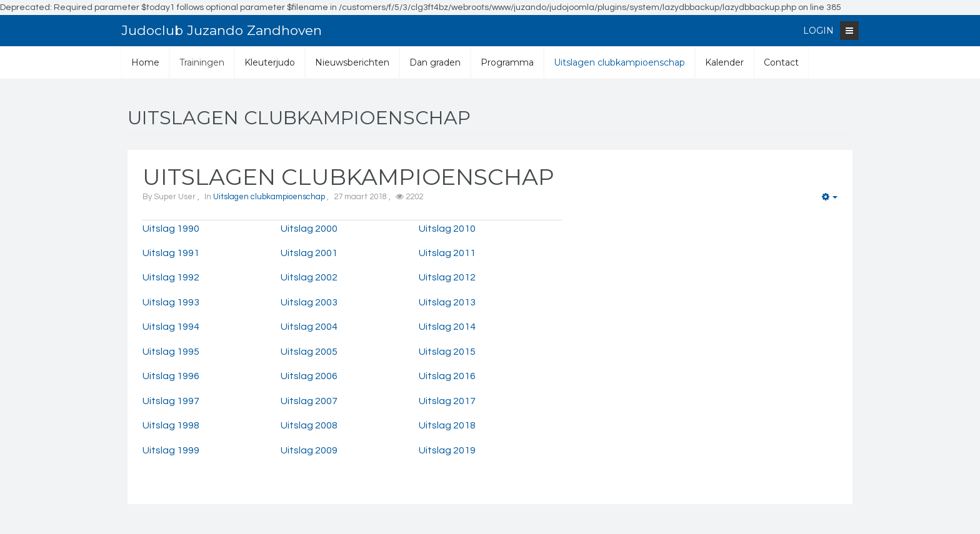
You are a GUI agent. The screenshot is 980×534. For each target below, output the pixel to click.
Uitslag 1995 (171, 352)
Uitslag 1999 (171, 450)
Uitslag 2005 (309, 352)
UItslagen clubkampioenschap (348, 177)
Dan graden (435, 62)
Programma (507, 62)
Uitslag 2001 (309, 253)
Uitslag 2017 (447, 401)
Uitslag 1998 (171, 425)
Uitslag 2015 (447, 352)
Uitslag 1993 (171, 302)
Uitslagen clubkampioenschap (619, 62)
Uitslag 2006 (309, 376)
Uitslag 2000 (309, 229)
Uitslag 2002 (309, 277)
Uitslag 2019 (447, 450)
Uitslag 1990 (171, 229)
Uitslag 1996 (171, 376)
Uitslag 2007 (309, 401)
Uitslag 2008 (309, 425)
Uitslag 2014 (447, 327)
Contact (781, 62)
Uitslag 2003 (309, 302)
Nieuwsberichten (352, 62)
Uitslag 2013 (447, 302)
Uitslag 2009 (309, 450)
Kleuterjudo (270, 62)
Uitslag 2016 (447, 376)
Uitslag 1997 (171, 401)
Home (145, 62)
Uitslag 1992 (171, 277)
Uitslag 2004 (309, 327)
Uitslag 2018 (447, 425)
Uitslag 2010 (447, 229)
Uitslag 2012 (447, 277)
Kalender (724, 62)
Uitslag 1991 (171, 253)
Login (818, 31)
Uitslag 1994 (171, 327)
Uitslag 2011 (447, 253)
